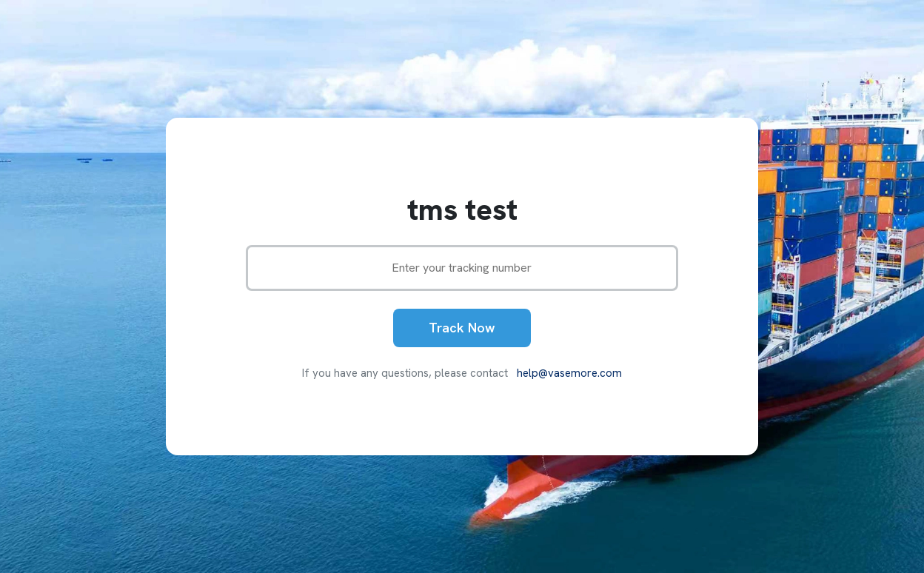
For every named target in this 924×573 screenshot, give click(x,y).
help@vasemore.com (569, 373)
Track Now (462, 328)
